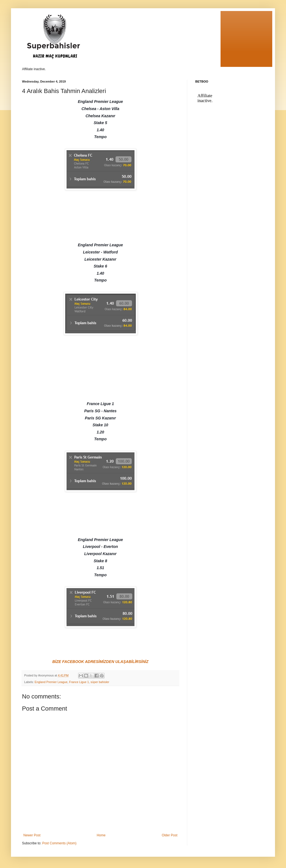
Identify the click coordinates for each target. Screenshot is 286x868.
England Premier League (51, 682)
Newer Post (32, 835)
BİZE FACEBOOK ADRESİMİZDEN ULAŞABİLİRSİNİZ (100, 662)
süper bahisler (100, 682)
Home (101, 835)
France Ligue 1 (79, 682)
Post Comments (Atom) (59, 843)
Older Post (170, 835)
